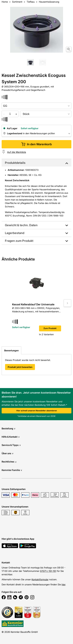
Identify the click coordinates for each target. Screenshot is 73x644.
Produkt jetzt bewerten (20, 367)
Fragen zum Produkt (19, 241)
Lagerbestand (15, 233)
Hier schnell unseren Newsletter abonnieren (37, 411)
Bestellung (8, 428)
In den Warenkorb (36, 144)
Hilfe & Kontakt (11, 437)
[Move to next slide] (67, 303)
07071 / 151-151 (48, 571)
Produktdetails (15, 163)
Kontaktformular (40, 579)
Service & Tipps (11, 445)
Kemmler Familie (12, 470)
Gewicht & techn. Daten (21, 225)
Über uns (8, 453)
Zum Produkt (50, 328)
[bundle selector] (46, 114)
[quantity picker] (10, 114)
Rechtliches (9, 462)
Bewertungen (11, 350)
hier (63, 584)
